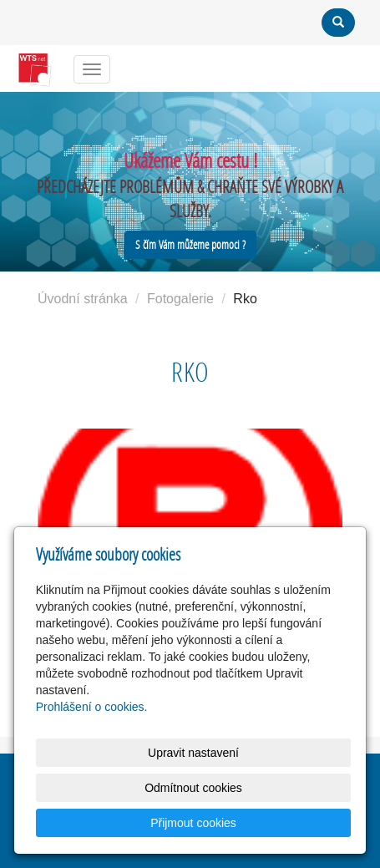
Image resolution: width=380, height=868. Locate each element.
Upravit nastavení (193, 753)
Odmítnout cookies (193, 788)
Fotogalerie (180, 299)
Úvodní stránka (83, 299)
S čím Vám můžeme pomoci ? (190, 244)
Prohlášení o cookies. (92, 707)
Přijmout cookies (193, 823)
